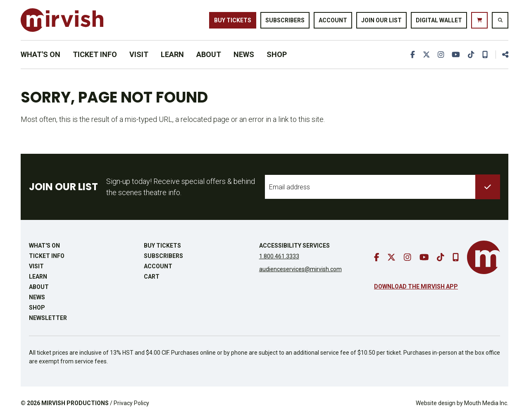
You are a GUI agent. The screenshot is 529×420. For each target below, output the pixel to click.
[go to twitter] (425, 54)
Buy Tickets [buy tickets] (233, 20)
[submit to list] (488, 187)
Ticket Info (95, 54)
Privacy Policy (131, 403)
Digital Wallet (439, 20)
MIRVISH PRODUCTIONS (75, 403)
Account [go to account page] (333, 20)
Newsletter (48, 318)
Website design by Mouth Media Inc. (462, 403)
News (244, 54)
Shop (277, 54)
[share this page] (502, 54)
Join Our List (381, 20)
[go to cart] (479, 20)
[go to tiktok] (471, 54)
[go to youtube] (455, 54)
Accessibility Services (294, 246)
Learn (172, 54)
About (209, 54)
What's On (41, 54)
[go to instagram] (440, 54)
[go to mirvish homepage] (484, 257)
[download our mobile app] (485, 54)
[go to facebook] (411, 54)
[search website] (500, 20)
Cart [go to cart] (152, 277)
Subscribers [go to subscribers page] (285, 20)
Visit (139, 54)
